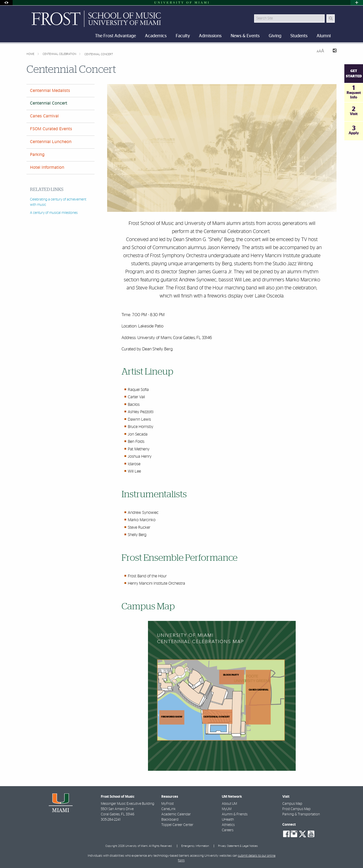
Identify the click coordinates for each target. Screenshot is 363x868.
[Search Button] (331, 19)
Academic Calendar (176, 814)
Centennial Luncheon (51, 142)
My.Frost (168, 804)
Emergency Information (195, 846)
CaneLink (169, 809)
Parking (37, 155)
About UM (229, 804)
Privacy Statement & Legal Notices (238, 846)
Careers (228, 830)
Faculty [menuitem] (183, 36)
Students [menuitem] (299, 36)
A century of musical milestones (54, 213)
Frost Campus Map (296, 809)
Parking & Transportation (301, 814)
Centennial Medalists (50, 91)
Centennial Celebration (60, 54)
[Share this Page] (332, 51)
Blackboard (170, 820)
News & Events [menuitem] (245, 36)
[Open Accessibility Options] (6, 3)
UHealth (228, 820)
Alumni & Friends (235, 814)
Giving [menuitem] (275, 36)
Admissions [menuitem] (210, 36)
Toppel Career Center (177, 825)
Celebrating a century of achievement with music (58, 202)
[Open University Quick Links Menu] (357, 3)
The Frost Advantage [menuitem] (115, 36)
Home (31, 54)
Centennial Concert (99, 54)
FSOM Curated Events (51, 129)
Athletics (228, 825)
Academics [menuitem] (156, 36)
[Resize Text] (320, 51)
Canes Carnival (44, 116)
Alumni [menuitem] (324, 36)
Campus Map (292, 804)
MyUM (227, 809)
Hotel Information (47, 168)
